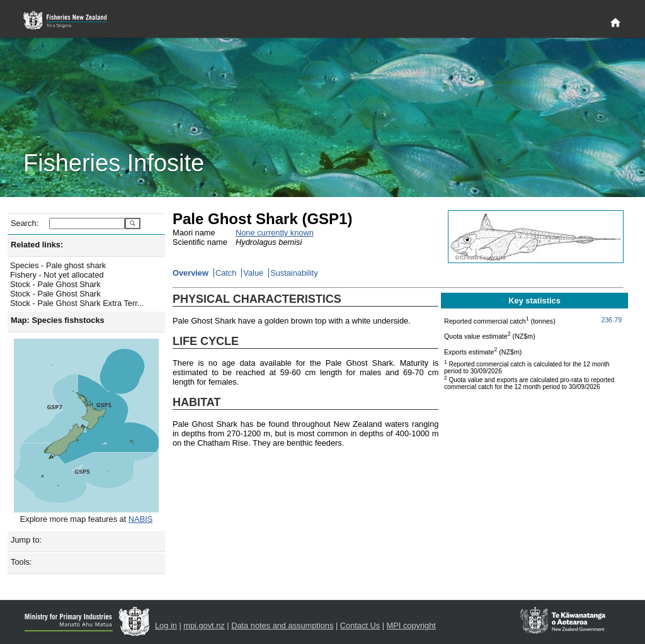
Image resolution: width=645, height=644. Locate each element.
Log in (166, 625)
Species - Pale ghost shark (58, 265)
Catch (226, 273)
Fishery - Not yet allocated (57, 275)
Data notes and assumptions (282, 625)
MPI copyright (411, 625)
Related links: (37, 245)
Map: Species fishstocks (58, 320)
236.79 (612, 320)
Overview (191, 273)
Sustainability (294, 273)
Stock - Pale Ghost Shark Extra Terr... (77, 303)
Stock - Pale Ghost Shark (55, 284)
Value (253, 273)
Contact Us (360, 625)
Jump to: (26, 540)
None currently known (275, 233)
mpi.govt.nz (204, 625)
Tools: (21, 562)
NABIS (140, 519)
